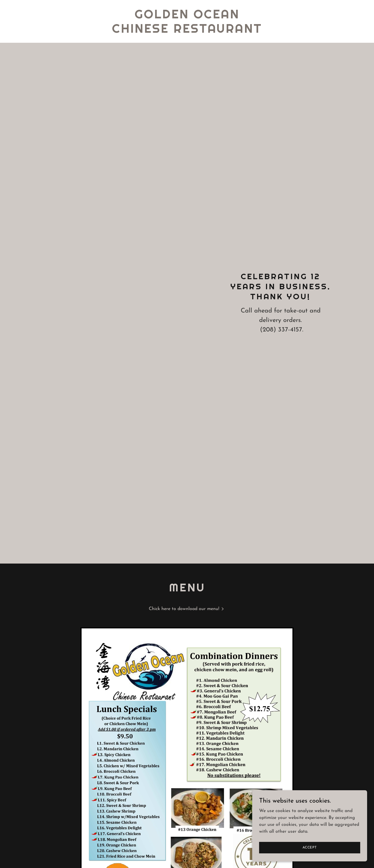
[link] (187, 32)
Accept (310, 847)
